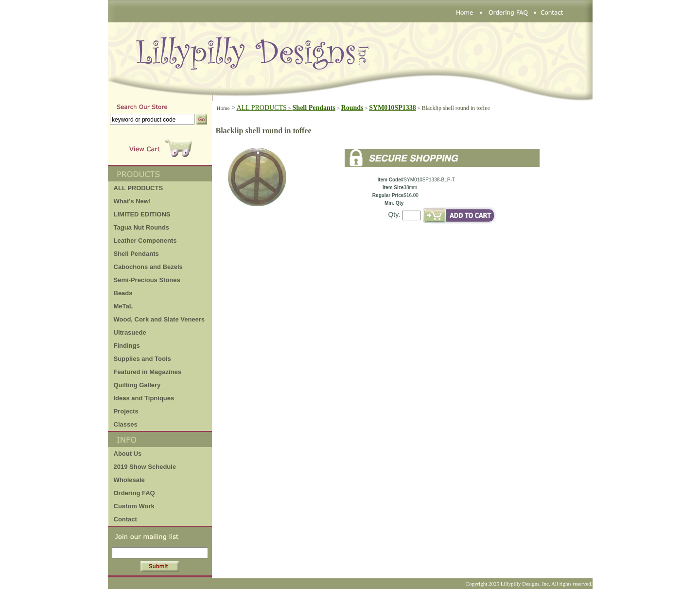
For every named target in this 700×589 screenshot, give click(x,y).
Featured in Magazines (148, 372)
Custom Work (134, 506)
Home (223, 108)
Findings (127, 346)
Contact (125, 519)
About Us (128, 454)
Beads (123, 293)
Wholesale (129, 480)
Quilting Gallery (137, 385)
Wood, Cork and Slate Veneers (159, 319)
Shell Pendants (136, 254)
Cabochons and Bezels (148, 267)
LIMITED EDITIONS (142, 214)
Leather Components (145, 241)
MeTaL (123, 306)
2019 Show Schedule (145, 467)
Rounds (352, 108)
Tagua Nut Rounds (142, 227)
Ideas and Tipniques (144, 398)
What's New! (132, 201)
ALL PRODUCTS (265, 108)
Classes (126, 424)
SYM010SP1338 (392, 108)
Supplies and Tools (142, 359)
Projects (126, 411)
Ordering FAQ (134, 493)
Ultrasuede (130, 332)
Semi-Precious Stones (147, 280)
